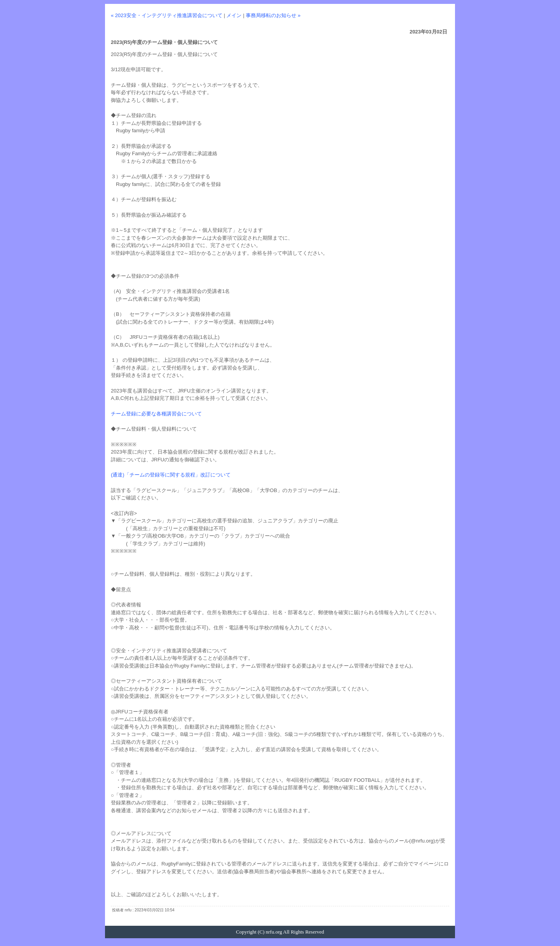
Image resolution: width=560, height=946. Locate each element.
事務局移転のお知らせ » (273, 15)
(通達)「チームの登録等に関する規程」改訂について (171, 475)
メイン (234, 15)
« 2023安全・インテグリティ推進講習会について (167, 15)
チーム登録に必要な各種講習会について (156, 414)
